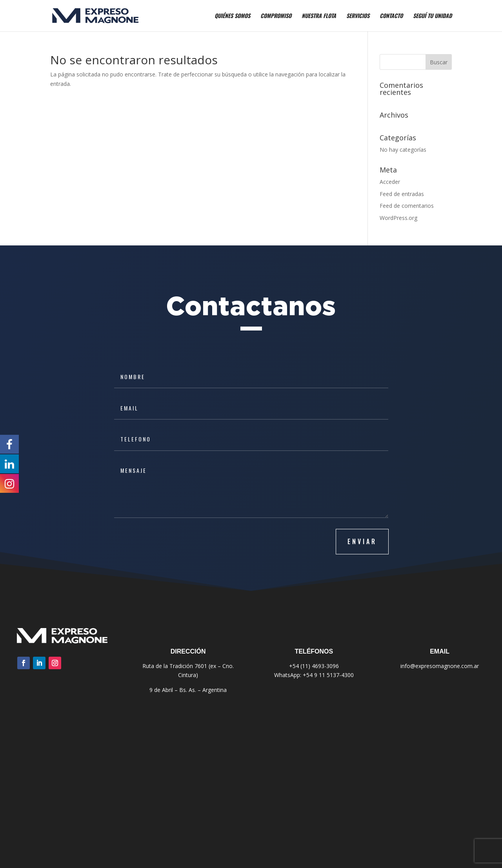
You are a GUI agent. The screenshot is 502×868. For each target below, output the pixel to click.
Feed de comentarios (407, 206)
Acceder (390, 182)
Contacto (391, 16)
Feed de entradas (402, 194)
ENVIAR (362, 541)
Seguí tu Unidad (432, 16)
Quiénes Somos (232, 16)
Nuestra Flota (319, 16)
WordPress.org (398, 218)
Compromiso (276, 16)
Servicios (358, 16)
